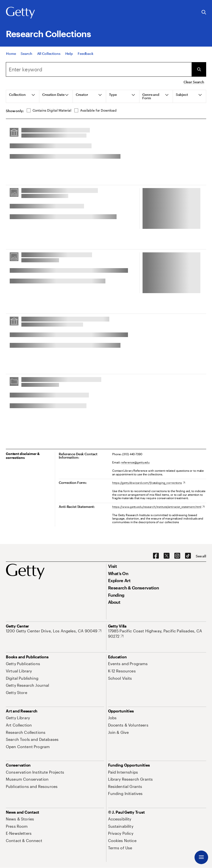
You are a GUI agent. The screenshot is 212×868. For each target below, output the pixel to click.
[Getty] (20, 13)
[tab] (23, 96)
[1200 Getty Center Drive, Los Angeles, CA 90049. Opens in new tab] (54, 631)
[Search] (26, 54)
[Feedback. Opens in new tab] (86, 54)
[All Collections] (49, 54)
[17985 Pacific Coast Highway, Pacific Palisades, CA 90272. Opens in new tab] (157, 633)
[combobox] (99, 69)
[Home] (11, 54)
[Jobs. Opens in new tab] (112, 718)
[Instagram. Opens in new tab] (177, 556)
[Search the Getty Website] (204, 12)
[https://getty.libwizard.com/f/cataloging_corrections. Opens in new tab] (149, 483)
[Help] (69, 54)
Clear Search (194, 82)
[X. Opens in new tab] (167, 556)
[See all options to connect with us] (201, 556)
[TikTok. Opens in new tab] (188, 556)
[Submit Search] (199, 69)
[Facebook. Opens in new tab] (156, 556)
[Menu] (201, 857)
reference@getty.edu (135, 462)
